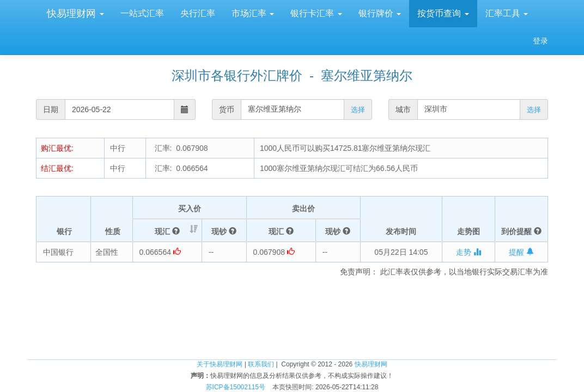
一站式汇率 (142, 13)
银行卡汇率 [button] (316, 13)
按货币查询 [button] (443, 13)
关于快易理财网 (220, 364)
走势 (469, 252)
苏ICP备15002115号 (236, 387)
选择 (358, 110)
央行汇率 (198, 13)
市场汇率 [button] (253, 13)
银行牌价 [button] (380, 13)
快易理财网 (74, 14)
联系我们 (261, 364)
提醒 (521, 252)
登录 (540, 41)
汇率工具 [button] (507, 13)
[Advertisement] (292, 310)
